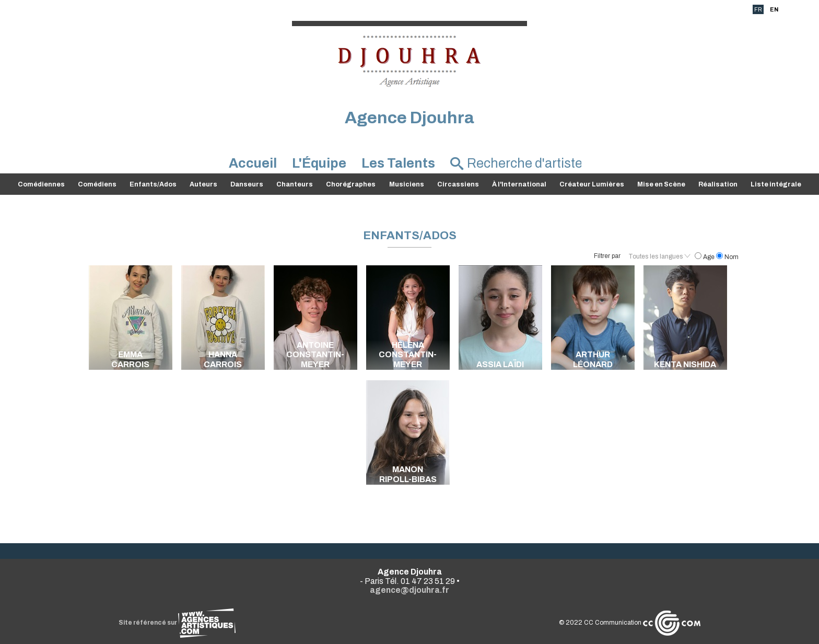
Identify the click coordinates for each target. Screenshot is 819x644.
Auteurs (203, 184)
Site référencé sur (177, 623)
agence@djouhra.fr (409, 590)
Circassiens (458, 184)
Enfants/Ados (153, 184)
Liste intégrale (776, 184)
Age (705, 257)
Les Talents (398, 163)
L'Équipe (319, 163)
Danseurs (247, 184)
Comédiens (97, 184)
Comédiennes (41, 184)
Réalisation (718, 184)
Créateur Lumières (592, 184)
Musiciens (407, 184)
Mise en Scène (661, 184)
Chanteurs (295, 184)
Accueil (253, 163)
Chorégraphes (351, 184)
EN (774, 9)
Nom (727, 257)
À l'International (519, 184)
